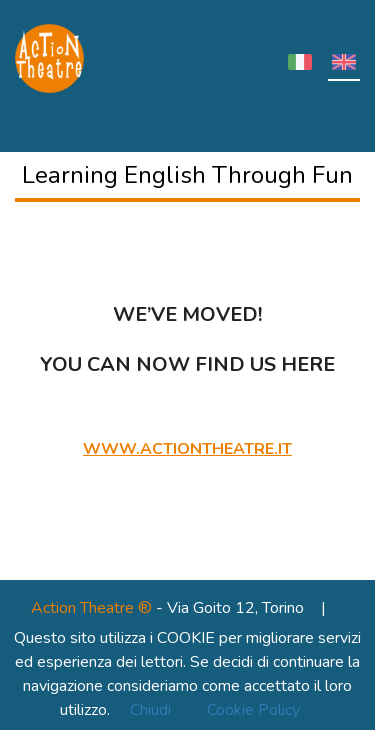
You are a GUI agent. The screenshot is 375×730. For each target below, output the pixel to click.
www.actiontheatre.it (187, 449)
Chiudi (150, 710)
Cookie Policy (253, 710)
